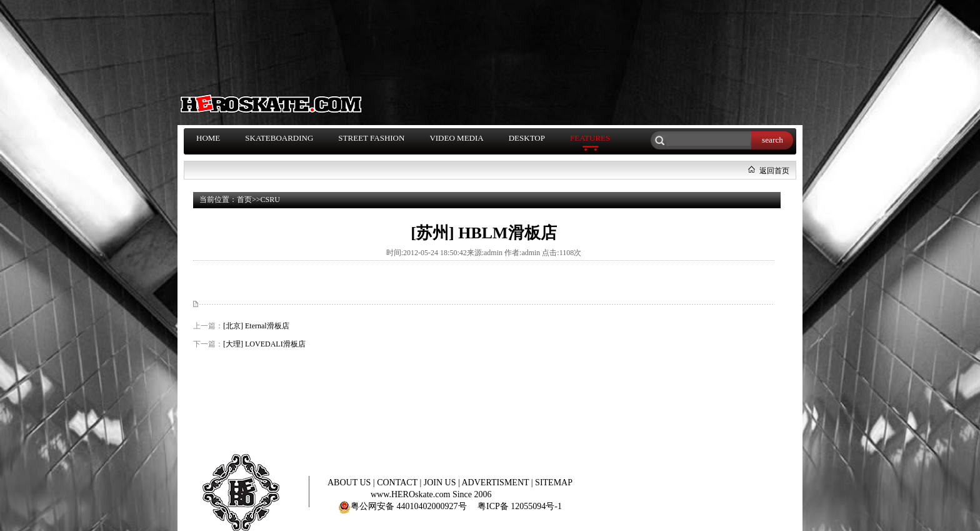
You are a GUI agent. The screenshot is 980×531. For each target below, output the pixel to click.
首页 (244, 200)
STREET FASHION (371, 138)
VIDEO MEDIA (456, 138)
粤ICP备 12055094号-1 (520, 506)
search (772, 140)
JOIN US (441, 483)
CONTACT (398, 483)
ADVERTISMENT (497, 483)
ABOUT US (350, 483)
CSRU (270, 200)
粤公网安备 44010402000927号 (402, 506)
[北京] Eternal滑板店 (256, 326)
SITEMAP (554, 483)
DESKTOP (527, 138)
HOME (208, 138)
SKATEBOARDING (279, 138)
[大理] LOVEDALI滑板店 (264, 344)
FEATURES (590, 138)
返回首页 (774, 171)
